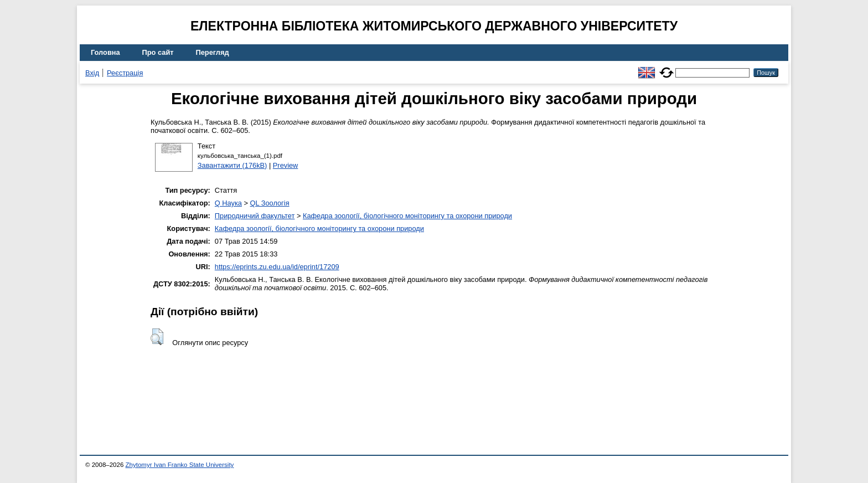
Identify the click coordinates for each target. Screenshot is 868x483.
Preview (286, 165)
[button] (157, 337)
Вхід (92, 73)
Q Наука (228, 203)
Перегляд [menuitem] (213, 52)
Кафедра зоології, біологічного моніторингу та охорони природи (407, 216)
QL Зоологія (270, 203)
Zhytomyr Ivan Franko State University (180, 465)
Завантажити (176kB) (232, 165)
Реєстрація (125, 73)
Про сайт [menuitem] (158, 52)
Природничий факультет (255, 216)
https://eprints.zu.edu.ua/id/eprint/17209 (277, 267)
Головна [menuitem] (105, 52)
